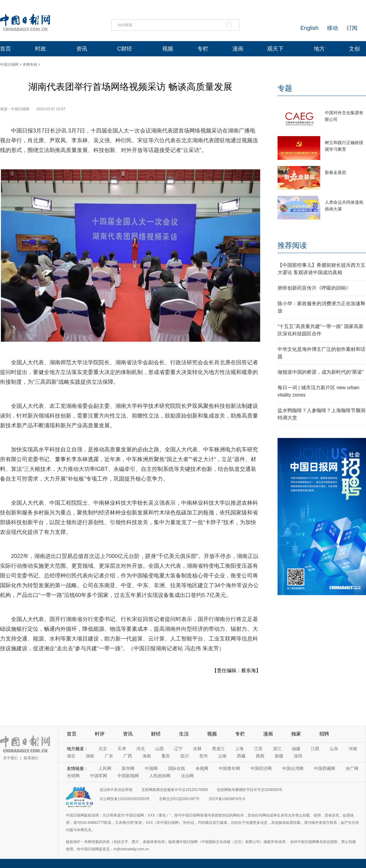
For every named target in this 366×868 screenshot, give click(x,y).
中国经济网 (261, 768)
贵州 (203, 756)
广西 (128, 756)
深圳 (298, 756)
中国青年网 (229, 768)
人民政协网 (160, 776)
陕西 (260, 756)
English (309, 28)
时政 (41, 49)
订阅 (352, 28)
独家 (296, 734)
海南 (147, 756)
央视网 (202, 768)
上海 (239, 749)
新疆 (279, 756)
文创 (354, 49)
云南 (222, 756)
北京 (103, 749)
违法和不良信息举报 (116, 790)
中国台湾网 (293, 768)
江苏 (258, 749)
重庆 (166, 756)
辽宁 (178, 749)
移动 (332, 28)
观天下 (275, 49)
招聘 (324, 734)
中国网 (151, 768)
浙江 (277, 749)
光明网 (73, 776)
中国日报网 (9, 65)
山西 (160, 749)
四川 (185, 756)
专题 (285, 88)
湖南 (90, 756)
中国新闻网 (128, 776)
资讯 (82, 49)
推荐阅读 (292, 245)
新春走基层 (335, 172)
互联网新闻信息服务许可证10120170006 (175, 790)
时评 (100, 734)
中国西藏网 (325, 768)
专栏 (203, 49)
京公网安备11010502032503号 (125, 799)
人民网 (105, 768)
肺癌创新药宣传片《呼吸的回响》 (314, 288)
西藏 (241, 756)
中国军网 (99, 776)
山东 (334, 749)
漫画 (238, 49)
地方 (319, 49)
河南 (353, 749)
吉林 (197, 749)
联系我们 (31, 758)
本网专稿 (30, 65)
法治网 (187, 776)
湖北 (71, 756)
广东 (109, 756)
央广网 (352, 768)
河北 (141, 749)
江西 (315, 749)
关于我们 (10, 758)
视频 (168, 49)
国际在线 (177, 768)
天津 (122, 749)
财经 (156, 734)
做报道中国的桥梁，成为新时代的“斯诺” (321, 372)
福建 (296, 749)
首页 (5, 49)
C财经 (125, 49)
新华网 (128, 768)
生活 (184, 734)
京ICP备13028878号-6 (227, 799)
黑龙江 (218, 749)
